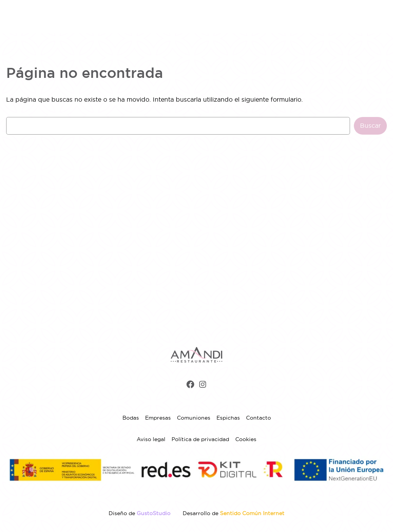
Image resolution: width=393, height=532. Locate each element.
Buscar (370, 126)
